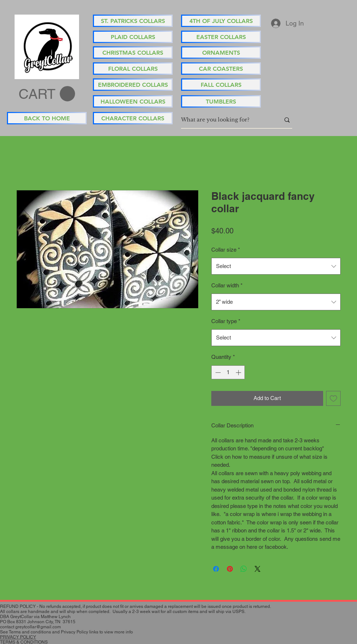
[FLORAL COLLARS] (133, 69)
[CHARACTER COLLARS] (133, 118)
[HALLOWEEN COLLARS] (133, 101)
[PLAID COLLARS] (133, 37)
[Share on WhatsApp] (244, 569)
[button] (47, 94)
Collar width (227, 285)
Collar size (226, 250)
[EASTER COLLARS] (221, 37)
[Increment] (239, 373)
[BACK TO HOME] (47, 118)
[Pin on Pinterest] (230, 569)
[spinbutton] (228, 373)
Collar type (226, 321)
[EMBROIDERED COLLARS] (133, 85)
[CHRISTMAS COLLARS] (133, 53)
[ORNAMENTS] (221, 53)
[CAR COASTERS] (221, 69)
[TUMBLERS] (221, 101)
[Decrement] (217, 373)
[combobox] (276, 266)
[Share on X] (258, 569)
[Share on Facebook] (216, 569)
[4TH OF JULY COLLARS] (221, 21)
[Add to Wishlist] (334, 398)
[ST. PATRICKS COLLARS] (133, 21)
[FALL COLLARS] (221, 85)
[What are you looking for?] (225, 120)
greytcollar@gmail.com (38, 627)
